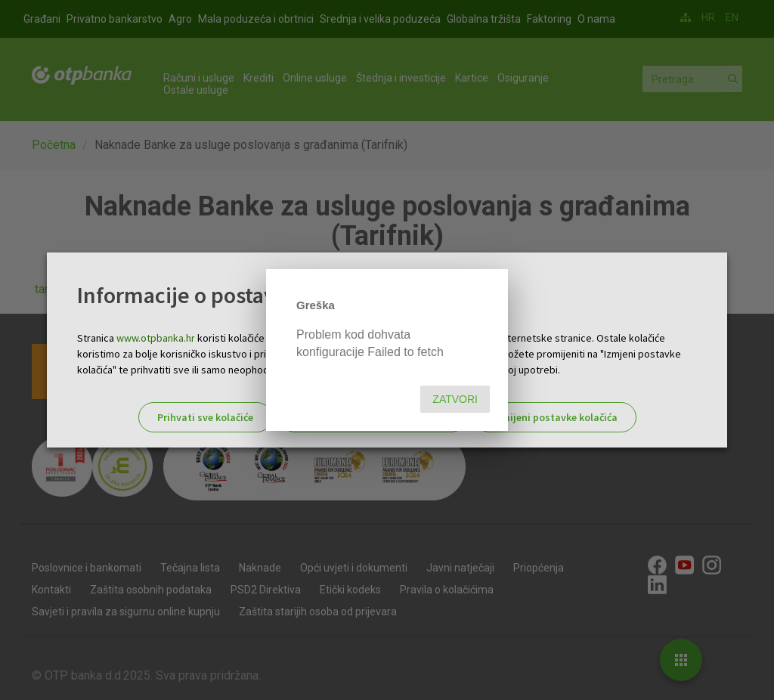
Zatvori (455, 399)
